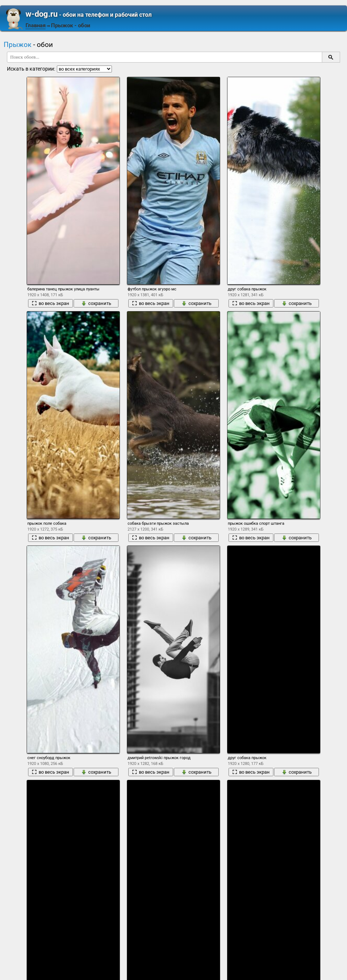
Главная (36, 25)
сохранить (96, 303)
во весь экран (50, 303)
